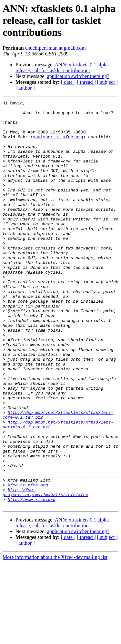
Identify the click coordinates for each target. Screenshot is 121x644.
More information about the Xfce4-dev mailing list (55, 638)
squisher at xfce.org (58, 144)
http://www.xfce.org (32, 580)
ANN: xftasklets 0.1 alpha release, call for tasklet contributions (62, 68)
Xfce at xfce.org (28, 562)
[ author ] (25, 88)
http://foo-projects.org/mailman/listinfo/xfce (45, 571)
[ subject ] (107, 82)
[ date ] (68, 82)
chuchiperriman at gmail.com (55, 48)
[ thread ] (86, 82)
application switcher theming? (78, 76)
